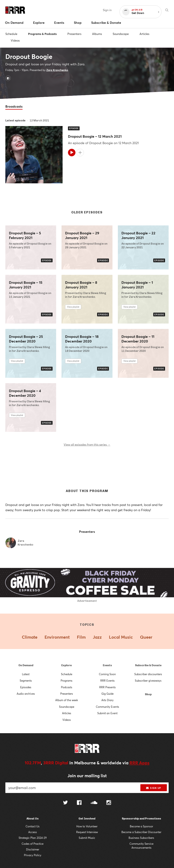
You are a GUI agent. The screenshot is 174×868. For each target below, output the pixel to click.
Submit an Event (107, 713)
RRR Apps (139, 763)
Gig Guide (107, 694)
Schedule (11, 34)
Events (107, 665)
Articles (144, 34)
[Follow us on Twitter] (65, 803)
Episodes (26, 687)
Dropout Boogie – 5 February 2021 (25, 235)
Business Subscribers (141, 838)
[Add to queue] (80, 153)
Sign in (107, 10)
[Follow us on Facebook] (79, 803)
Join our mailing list (87, 776)
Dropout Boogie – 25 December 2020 (26, 339)
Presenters (74, 34)
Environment (57, 637)
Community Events (107, 707)
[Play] (72, 153)
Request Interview (87, 832)
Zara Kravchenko (57, 70)
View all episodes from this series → (87, 444)
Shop (148, 694)
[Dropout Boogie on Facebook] (8, 78)
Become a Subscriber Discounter (141, 832)
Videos (15, 40)
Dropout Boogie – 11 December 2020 (138, 339)
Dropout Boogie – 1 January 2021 (137, 285)
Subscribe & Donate (148, 665)
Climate (30, 637)
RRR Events (107, 681)
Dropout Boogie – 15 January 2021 (26, 285)
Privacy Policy (33, 855)
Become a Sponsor (141, 826)
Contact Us (33, 826)
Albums (97, 34)
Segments (26, 681)
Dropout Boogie (29, 56)
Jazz (97, 637)
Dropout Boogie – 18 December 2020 (82, 339)
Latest (26, 674)
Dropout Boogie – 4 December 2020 (25, 393)
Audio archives (26, 694)
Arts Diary (107, 700)
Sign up (154, 788)
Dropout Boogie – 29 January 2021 (82, 235)
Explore (67, 665)
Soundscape (121, 34)
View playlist (73, 307)
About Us (33, 819)
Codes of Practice (33, 844)
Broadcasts (14, 106)
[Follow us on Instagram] (109, 803)
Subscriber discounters (148, 674)
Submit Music (87, 838)
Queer (146, 637)
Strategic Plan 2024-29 (33, 838)
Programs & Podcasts (42, 34)
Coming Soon (107, 674)
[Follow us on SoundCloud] (94, 803)
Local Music (121, 637)
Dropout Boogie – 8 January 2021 (81, 285)
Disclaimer (33, 849)
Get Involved (87, 819)
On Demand (26, 665)
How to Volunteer (87, 826)
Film (81, 637)
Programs (67, 681)
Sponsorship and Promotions (141, 819)
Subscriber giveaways (148, 681)
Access (33, 832)
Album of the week (67, 700)
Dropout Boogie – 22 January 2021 (138, 235)
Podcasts (67, 687)
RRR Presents (107, 687)
